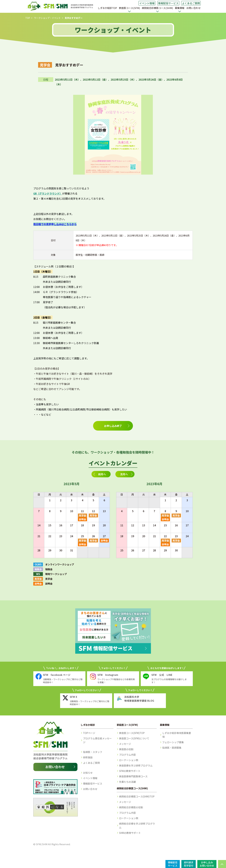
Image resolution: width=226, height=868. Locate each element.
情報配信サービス (168, 3)
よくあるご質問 (191, 3)
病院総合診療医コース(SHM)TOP (137, 796)
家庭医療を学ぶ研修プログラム (136, 765)
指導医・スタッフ (93, 752)
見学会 (82, 515)
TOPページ (89, 733)
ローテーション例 (129, 760)
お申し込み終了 (113, 426)
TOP (28, 18)
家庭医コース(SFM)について (134, 738)
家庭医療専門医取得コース (133, 776)
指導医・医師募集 (172, 748)
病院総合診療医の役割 (131, 807)
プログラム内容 (127, 755)
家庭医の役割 (126, 749)
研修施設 (88, 757)
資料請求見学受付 (189, 864)
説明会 (82, 519)
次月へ (124, 474)
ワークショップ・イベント (47, 18)
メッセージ (125, 744)
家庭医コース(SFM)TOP (132, 733)
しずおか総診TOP (107, 8)
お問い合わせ (193, 8)
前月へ (102, 474)
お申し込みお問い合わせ (207, 864)
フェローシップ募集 (173, 742)
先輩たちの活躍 (127, 782)
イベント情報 (147, 3)
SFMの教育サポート (130, 771)
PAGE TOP (222, 864)
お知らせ (88, 773)
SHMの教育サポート (130, 833)
